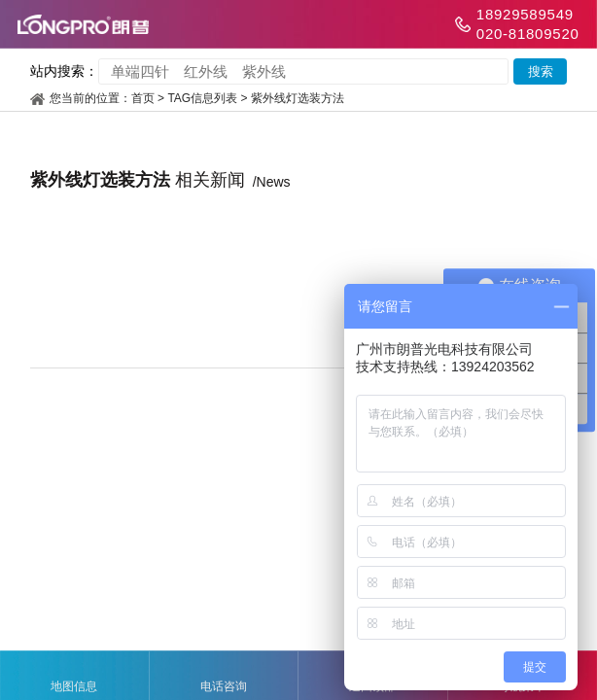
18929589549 (525, 14)
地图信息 (74, 676)
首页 (143, 98)
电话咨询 (224, 676)
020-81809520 (528, 34)
